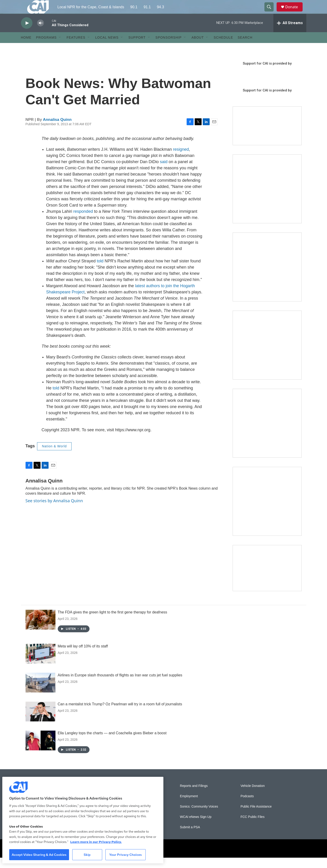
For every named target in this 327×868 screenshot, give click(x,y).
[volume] (41, 33)
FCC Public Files (252, 827)
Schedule (223, 48)
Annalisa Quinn (57, 130)
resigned (181, 160)
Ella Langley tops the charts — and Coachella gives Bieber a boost (112, 743)
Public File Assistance (256, 817)
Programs (46, 48)
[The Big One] (267, 355)
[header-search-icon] (271, 12)
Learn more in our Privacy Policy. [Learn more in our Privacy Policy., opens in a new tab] (96, 842)
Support (137, 48)
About (198, 48)
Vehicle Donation (253, 796)
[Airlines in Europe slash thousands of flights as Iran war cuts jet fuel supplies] (41, 693)
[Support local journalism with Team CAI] (267, 136)
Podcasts (247, 807)
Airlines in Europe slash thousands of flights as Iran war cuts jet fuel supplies (120, 685)
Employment (189, 807)
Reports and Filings (194, 796)
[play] (27, 33)
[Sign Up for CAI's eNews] (267, 277)
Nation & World (54, 457)
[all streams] (290, 33)
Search (245, 48)
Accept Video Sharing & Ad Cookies (39, 855)
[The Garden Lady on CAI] (267, 199)
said (164, 172)
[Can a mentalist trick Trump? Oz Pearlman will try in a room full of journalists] (41, 722)
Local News (107, 48)
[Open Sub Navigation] (60, 48)
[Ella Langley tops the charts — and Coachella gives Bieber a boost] (41, 751)
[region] (83, 820)
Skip (87, 855)
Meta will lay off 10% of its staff (83, 657)
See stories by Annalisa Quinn (54, 511)
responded (83, 222)
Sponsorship (169, 48)
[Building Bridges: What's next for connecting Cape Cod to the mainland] (267, 434)
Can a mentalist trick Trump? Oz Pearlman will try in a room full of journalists (120, 714)
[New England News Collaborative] (267, 512)
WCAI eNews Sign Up (196, 827)
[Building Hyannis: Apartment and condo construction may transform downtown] (267, 578)
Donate (295, 12)
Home (26, 48)
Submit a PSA (190, 838)
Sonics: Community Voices (199, 817)
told (100, 271)
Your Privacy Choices (125, 855)
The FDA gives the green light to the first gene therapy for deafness (113, 623)
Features (76, 48)
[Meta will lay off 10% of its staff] (41, 664)
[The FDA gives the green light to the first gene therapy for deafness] (41, 630)
